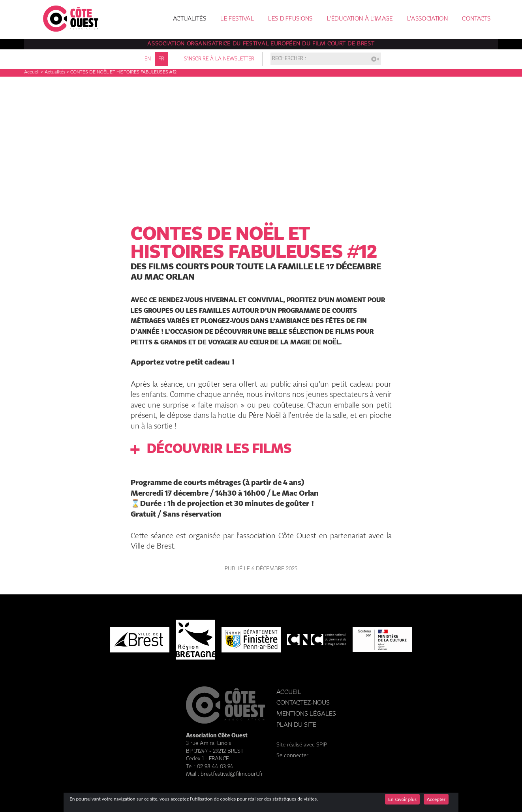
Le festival (237, 19)
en (148, 59)
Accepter (436, 799)
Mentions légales (306, 714)
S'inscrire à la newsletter (219, 59)
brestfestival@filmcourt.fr (232, 774)
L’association (427, 19)
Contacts (476, 19)
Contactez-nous (303, 703)
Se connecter (292, 756)
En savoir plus (402, 799)
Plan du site (296, 725)
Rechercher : (289, 59)
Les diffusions (290, 19)
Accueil (32, 72)
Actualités (190, 19)
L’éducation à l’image (360, 19)
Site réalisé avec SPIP (302, 745)
